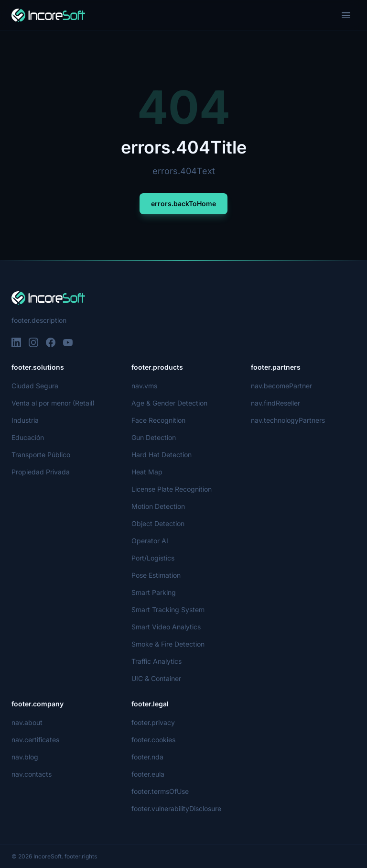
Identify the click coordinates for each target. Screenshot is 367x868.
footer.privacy (153, 722)
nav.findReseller (276, 403)
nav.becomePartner (282, 386)
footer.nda (147, 757)
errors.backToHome (183, 203)
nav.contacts (31, 774)
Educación (27, 437)
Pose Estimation (157, 575)
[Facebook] (51, 342)
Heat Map (147, 472)
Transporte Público (41, 455)
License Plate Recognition (171, 489)
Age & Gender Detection (169, 403)
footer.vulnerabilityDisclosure (177, 808)
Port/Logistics (153, 558)
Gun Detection (154, 437)
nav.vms (144, 386)
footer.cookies (153, 740)
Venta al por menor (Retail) (54, 403)
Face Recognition (158, 420)
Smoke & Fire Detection (168, 644)
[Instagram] (33, 342)
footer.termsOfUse (160, 791)
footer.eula (148, 774)
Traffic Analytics (156, 661)
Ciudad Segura (34, 386)
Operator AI (150, 541)
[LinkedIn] (16, 342)
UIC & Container (157, 678)
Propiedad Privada (40, 472)
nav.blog (25, 757)
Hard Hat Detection (162, 455)
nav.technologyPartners (288, 420)
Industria (26, 420)
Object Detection (158, 523)
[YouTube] (68, 342)
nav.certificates (35, 740)
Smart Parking (154, 592)
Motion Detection (159, 506)
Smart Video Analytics (165, 627)
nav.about (27, 722)
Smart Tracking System (167, 610)
